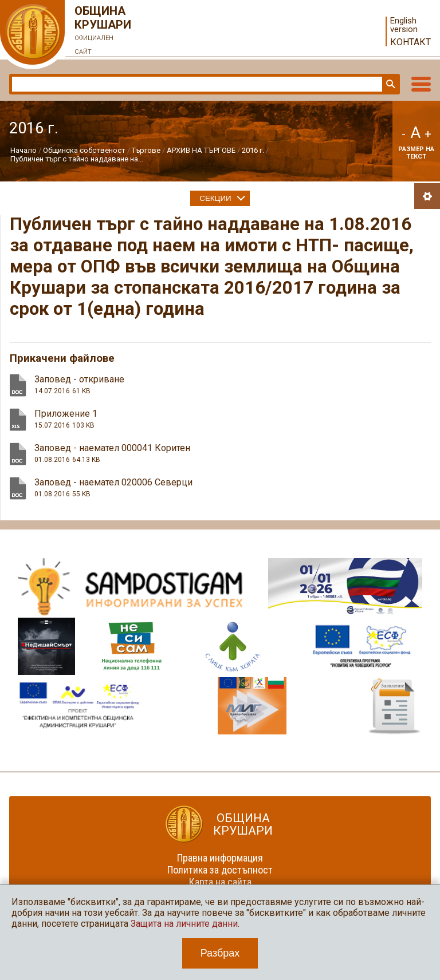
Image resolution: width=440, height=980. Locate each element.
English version (404, 25)
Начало (23, 150)
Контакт (410, 42)
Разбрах (220, 953)
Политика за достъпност (220, 870)
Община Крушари (103, 31)
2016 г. (253, 150)
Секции (215, 198)
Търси (390, 84)
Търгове (146, 150)
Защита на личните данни (184, 924)
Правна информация (220, 858)
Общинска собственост (84, 150)
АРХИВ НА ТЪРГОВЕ (201, 150)
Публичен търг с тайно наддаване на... (77, 159)
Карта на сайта (220, 882)
